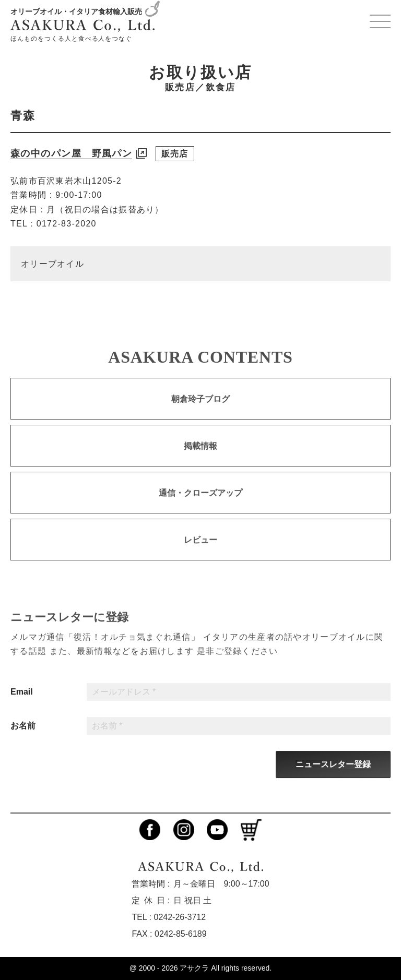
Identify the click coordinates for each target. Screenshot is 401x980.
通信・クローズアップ (200, 503)
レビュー (200, 550)
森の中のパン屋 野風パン (71, 153)
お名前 (23, 736)
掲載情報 (200, 456)
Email (22, 702)
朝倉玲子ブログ (200, 409)
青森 (23, 116)
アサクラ (194, 968)
